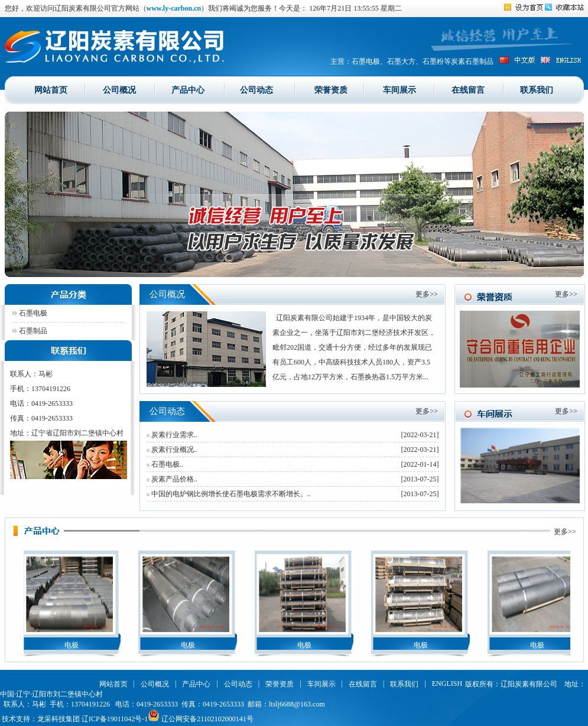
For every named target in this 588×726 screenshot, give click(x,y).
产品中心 (188, 89)
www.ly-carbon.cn (174, 8)
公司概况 (119, 89)
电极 (73, 645)
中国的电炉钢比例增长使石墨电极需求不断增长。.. (229, 494)
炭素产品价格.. (172, 479)
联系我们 (537, 89)
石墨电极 (30, 313)
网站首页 (51, 89)
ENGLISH (447, 683)
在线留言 (468, 89)
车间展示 (399, 89)
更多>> (427, 294)
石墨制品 (30, 331)
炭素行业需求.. (172, 435)
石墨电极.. (165, 464)
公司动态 (256, 89)
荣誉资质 (331, 89)
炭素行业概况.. (172, 450)
